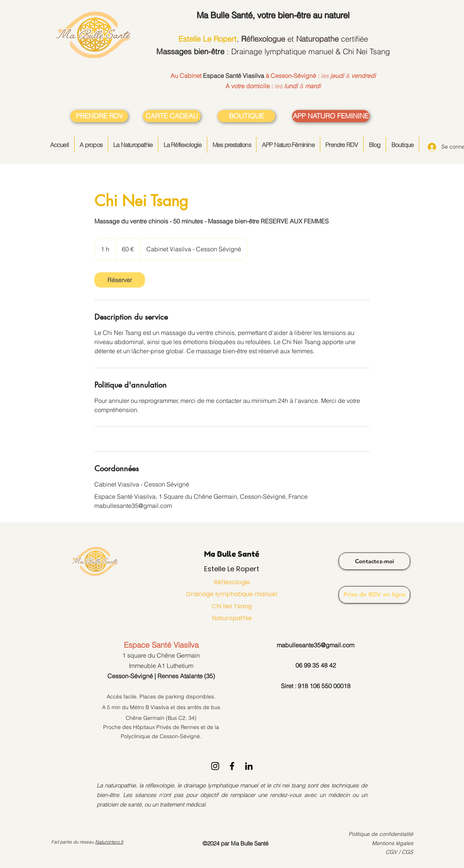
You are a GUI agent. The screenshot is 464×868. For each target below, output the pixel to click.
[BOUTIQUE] (246, 116)
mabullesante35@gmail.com (316, 645)
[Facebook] (232, 766)
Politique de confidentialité (381, 834)
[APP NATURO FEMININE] (331, 116)
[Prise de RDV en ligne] (374, 595)
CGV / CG (398, 852)
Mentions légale (391, 843)
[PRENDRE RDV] (99, 116)
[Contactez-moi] (374, 561)
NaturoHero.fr (109, 842)
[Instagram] (215, 766)
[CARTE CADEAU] (172, 116)
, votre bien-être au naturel (273, 15)
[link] (120, 280)
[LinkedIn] (249, 766)
